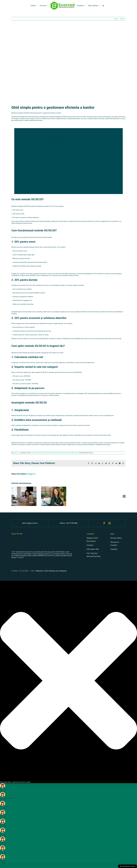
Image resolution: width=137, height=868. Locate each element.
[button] (103, 6)
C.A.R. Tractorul (16, 552)
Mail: (24, 523)
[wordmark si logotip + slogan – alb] (59, 540)
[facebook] (104, 523)
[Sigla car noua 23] (19, 538)
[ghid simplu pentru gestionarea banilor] (68, 64)
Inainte (122, 19)
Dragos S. (16, 453)
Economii (45, 453)
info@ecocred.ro (32, 523)
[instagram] (110, 523)
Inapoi (116, 19)
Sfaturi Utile (74, 453)
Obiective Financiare (54, 453)
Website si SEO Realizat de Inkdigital (51, 571)
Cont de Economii (36, 453)
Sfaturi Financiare (65, 453)
